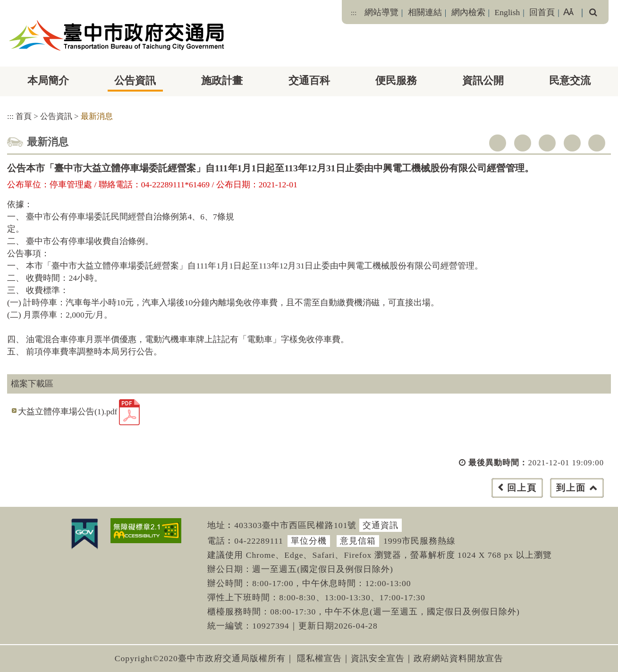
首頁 (24, 116)
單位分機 (309, 541)
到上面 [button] (571, 488)
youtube (547, 143)
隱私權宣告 (319, 658)
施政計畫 (222, 80)
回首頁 (542, 12)
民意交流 (570, 80)
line (572, 143)
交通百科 (309, 80)
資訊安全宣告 (378, 658)
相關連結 (425, 12)
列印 (597, 143)
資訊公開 (483, 80)
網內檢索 (468, 12)
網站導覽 (381, 12)
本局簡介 (48, 80)
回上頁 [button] (522, 488)
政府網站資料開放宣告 (458, 658)
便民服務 (396, 80)
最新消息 (97, 116)
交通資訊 (381, 525)
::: (354, 13)
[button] (330, 497)
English (508, 12)
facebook (498, 143)
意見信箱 (358, 541)
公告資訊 (135, 80)
